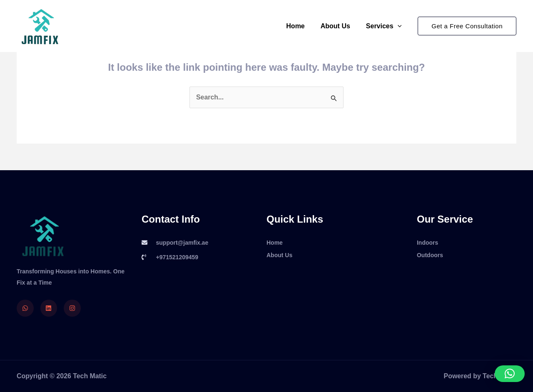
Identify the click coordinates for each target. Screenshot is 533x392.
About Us (339, 26)
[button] (467, 26)
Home (301, 26)
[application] (399, 26)
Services (385, 26)
